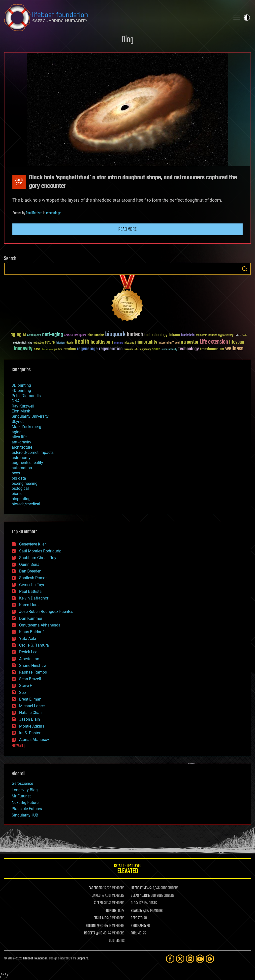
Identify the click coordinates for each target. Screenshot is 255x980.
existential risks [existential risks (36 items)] (23, 343)
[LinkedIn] (190, 959)
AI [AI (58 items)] (24, 335)
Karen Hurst (29, 605)
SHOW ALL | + (19, 746)
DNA (16, 401)
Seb (22, 693)
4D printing (21, 391)
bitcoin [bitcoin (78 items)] (174, 335)
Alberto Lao (29, 659)
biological (20, 488)
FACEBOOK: (96, 888)
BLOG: (134, 903)
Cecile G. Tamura (34, 645)
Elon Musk (21, 411)
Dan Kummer (31, 618)
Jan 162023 (19, 182)
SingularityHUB (25, 815)
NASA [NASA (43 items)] (37, 350)
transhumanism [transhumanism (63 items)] (212, 349)
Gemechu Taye (32, 585)
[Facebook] (170, 959)
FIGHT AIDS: (101, 918)
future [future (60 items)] (50, 342)
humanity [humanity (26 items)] (119, 343)
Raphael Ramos (33, 672)
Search (245, 269)
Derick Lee (28, 652)
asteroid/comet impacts (33, 452)
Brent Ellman (30, 699)
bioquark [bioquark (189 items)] (115, 335)
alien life (19, 437)
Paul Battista (34, 213)
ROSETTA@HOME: (96, 933)
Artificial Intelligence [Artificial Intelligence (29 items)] (75, 336)
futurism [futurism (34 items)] (61, 343)
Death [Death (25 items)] (244, 336)
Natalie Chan (30, 713)
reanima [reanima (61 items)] (70, 349)
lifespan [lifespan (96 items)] (237, 342)
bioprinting (21, 499)
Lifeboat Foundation (35, 959)
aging (17, 432)
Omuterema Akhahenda (40, 625)
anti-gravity (21, 442)
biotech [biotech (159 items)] (135, 335)
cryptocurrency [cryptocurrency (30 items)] (226, 336)
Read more (127, 229)
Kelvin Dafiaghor (34, 598)
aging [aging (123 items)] (16, 335)
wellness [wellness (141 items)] (234, 349)
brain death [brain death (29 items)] (201, 336)
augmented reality (27, 463)
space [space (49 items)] (156, 349)
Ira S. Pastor (30, 733)
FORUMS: (136, 933)
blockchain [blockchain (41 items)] (188, 335)
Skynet (18, 422)
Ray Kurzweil (23, 406)
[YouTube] (200, 959)
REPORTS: (137, 918)
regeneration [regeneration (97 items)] (111, 349)
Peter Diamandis (26, 396)
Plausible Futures (27, 809)
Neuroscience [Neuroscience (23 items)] (47, 350)
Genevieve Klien (33, 544)
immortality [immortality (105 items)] (146, 342)
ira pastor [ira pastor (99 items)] (190, 342)
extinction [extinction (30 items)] (39, 343)
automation (22, 468)
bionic (17, 494)
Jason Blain (30, 719)
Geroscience (22, 783)
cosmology (53, 213)
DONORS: (112, 911)
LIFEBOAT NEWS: (141, 888)
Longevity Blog (25, 790)
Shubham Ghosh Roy (38, 558)
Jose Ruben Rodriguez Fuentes (46, 612)
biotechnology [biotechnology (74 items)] (156, 335)
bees (16, 473)
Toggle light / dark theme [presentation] (247, 18)
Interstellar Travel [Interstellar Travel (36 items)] (169, 343)
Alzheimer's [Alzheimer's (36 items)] (34, 336)
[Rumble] (210, 959)
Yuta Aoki (28, 639)
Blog (127, 40)
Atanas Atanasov (34, 740)
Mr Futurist (21, 796)
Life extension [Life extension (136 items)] (214, 342)
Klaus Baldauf (32, 632)
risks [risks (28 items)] (136, 350)
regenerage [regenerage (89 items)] (87, 349)
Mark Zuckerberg (26, 427)
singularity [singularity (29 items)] (145, 350)
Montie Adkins (32, 726)
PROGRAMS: (138, 926)
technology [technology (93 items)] (189, 349)
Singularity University (30, 416)
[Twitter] (180, 959)
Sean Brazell (30, 679)
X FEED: (99, 903)
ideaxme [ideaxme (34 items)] (129, 343)
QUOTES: (114, 941)
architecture (22, 447)
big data (19, 478)
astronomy (21, 458)
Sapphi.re (82, 959)
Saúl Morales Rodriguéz (40, 551)
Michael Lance (32, 706)
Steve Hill (27, 686)
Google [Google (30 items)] (70, 343)
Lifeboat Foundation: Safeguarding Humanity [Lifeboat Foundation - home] (115, 18)
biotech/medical (26, 504)
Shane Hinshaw (33, 666)
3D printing (21, 385)
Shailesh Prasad (33, 578)
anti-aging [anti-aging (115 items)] (53, 335)
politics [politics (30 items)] (58, 350)
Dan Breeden (30, 571)
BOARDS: (136, 911)
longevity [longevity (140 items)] (23, 349)
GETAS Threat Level (127, 870)
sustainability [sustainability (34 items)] (169, 350)
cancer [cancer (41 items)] (213, 335)
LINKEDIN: (98, 896)
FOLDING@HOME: (97, 926)
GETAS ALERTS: (140, 896)
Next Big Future (25, 803)
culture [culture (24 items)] (238, 336)
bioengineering (25, 483)
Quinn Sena (29, 564)
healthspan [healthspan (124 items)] (102, 342)
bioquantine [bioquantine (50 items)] (96, 335)
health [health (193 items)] (82, 342)
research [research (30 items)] (128, 350)
